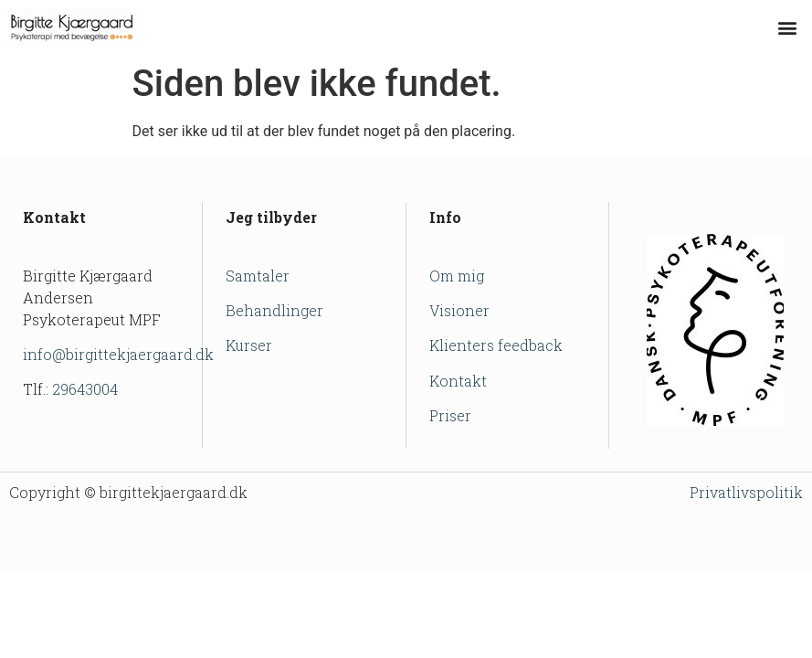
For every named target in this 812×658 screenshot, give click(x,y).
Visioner (459, 310)
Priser (450, 415)
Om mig (457, 276)
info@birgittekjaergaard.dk (118, 354)
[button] (788, 28)
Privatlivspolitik (746, 492)
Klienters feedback (496, 345)
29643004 (85, 389)
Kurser (249, 345)
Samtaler (258, 276)
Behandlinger (274, 310)
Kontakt (458, 381)
